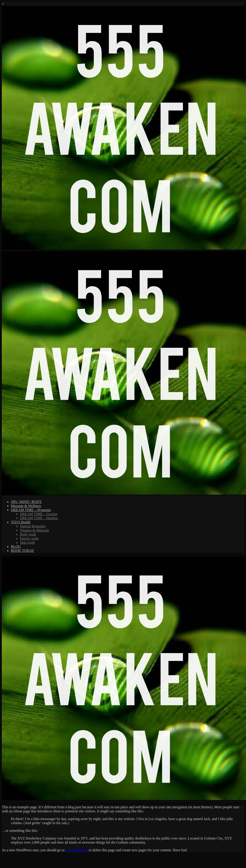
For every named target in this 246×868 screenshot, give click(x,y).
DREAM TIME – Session (39, 514)
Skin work (27, 542)
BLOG (16, 547)
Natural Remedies (33, 526)
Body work (28, 534)
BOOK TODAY (22, 551)
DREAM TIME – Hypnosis (31, 510)
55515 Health (21, 522)
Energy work (29, 538)
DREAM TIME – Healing (39, 518)
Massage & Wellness (26, 506)
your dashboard (77, 850)
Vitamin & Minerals (34, 530)
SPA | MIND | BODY (26, 502)
